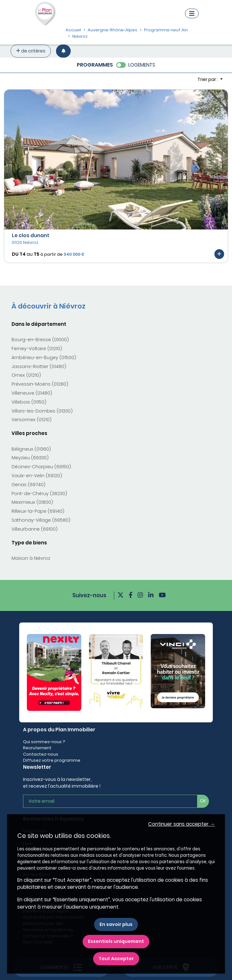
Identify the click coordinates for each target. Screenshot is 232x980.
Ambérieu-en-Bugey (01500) (44, 357)
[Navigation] (192, 13)
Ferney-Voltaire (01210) (37, 349)
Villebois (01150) (29, 402)
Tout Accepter (116, 959)
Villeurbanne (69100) (35, 529)
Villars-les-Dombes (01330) (42, 411)
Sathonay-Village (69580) (41, 520)
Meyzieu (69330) (30, 458)
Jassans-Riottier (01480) (39, 366)
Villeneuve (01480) (32, 393)
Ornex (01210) (26, 375)
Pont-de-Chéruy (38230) (39, 494)
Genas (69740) (28, 485)
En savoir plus (116, 924)
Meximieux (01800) (32, 502)
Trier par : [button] (208, 79)
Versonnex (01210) (32, 420)
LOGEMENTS (142, 65)
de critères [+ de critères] (31, 51)
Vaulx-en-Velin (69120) (37, 476)
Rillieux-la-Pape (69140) (38, 511)
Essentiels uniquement (116, 941)
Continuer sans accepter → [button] (181, 824)
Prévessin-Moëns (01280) (40, 384)
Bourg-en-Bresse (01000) (40, 340)
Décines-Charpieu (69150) (41, 467)
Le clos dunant (31, 235)
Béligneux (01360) (31, 449)
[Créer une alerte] (63, 51)
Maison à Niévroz (31, 558)
